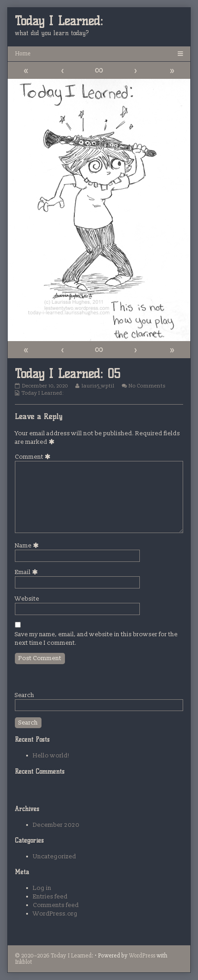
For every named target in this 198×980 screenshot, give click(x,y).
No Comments (147, 386)
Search (25, 695)
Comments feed (56, 905)
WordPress (142, 955)
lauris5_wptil (98, 386)
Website (27, 599)
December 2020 (56, 825)
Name (28, 545)
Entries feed (50, 896)
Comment (34, 457)
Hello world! (51, 755)
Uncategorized (55, 856)
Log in (42, 888)
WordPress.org (55, 914)
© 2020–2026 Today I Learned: (54, 955)
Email (28, 572)
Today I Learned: (43, 393)
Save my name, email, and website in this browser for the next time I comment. (96, 638)
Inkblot (23, 962)
